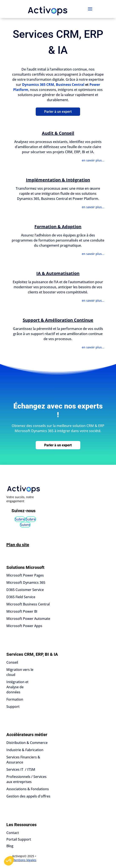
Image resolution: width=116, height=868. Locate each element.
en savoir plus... (93, 160)
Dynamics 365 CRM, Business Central (53, 85)
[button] (9, 861)
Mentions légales (24, 860)
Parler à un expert (58, 112)
